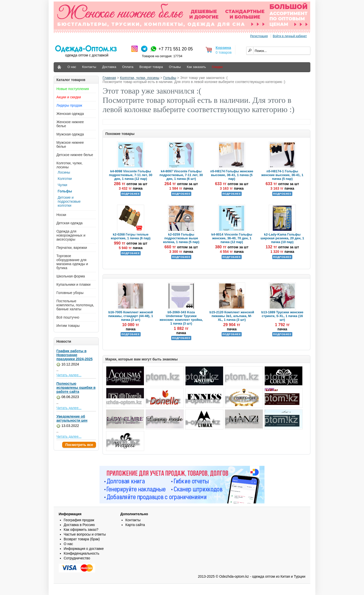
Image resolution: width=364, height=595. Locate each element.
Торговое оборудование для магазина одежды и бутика (72, 262)
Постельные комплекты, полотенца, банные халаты (75, 305)
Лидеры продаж (69, 105)
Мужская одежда (70, 134)
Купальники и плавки (73, 284)
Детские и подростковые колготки (69, 201)
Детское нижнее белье (75, 155)
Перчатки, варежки (72, 248)
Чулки (62, 185)
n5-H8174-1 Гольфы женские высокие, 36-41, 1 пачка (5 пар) (282, 175)
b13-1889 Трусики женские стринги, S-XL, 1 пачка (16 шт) (282, 316)
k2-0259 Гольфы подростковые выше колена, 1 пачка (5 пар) (181, 238)
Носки (61, 215)
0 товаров (224, 52)
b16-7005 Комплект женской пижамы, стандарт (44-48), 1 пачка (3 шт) (131, 316)
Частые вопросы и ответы (85, 534)
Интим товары (68, 326)
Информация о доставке (84, 549)
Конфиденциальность (81, 553)
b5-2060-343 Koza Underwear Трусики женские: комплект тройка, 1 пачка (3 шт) (181, 318)
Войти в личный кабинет (290, 36)
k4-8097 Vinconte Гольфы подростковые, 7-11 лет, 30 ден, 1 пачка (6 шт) (181, 175)
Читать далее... (69, 375)
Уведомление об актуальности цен (72, 418)
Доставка (109, 67)
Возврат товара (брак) (82, 539)
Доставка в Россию (79, 525)
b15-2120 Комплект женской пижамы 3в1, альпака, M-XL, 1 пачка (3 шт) (232, 316)
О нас (72, 67)
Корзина (223, 48)
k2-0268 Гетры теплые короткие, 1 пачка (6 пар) (131, 236)
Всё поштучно (68, 317)
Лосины (64, 172)
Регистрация (259, 36)
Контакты (89, 67)
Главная (109, 78)
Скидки (217, 67)
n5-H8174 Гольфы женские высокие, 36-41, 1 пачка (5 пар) (232, 175)
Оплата (128, 67)
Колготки (65, 179)
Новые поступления (73, 89)
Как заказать (196, 67)
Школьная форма (71, 276)
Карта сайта (135, 525)
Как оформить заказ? (81, 530)
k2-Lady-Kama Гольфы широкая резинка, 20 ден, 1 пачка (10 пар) (282, 238)
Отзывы (175, 67)
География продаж (79, 520)
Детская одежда (69, 223)
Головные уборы (70, 293)
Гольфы (65, 191)
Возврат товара (151, 67)
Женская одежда (70, 114)
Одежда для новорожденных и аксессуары (71, 235)
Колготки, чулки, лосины (140, 78)
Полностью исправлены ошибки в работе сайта (76, 388)
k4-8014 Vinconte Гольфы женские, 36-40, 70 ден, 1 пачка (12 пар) (232, 238)
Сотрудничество (77, 558)
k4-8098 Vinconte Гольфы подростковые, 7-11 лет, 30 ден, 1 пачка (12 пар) (131, 175)
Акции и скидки (69, 97)
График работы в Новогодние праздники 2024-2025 (74, 355)
